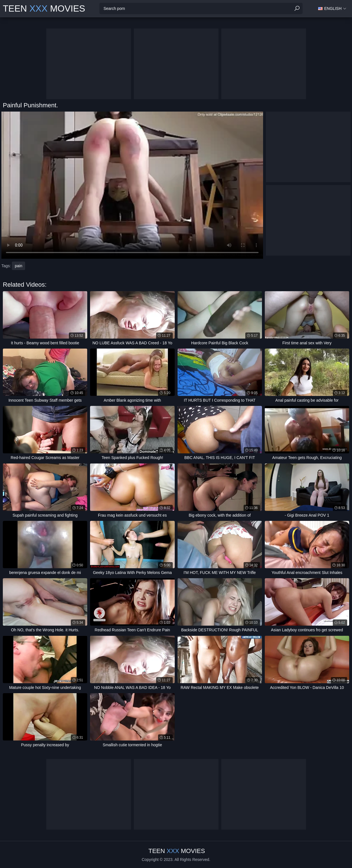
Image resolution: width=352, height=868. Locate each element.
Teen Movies (44, 8)
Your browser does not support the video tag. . (132, 185)
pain (18, 266)
